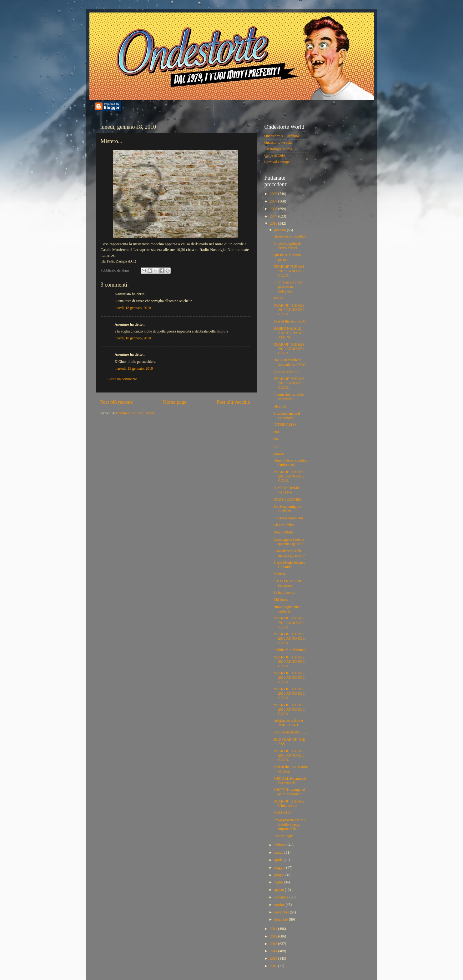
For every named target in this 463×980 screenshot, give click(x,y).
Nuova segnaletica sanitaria (287, 609)
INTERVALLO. (285, 425)
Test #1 (279, 298)
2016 (274, 966)
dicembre (282, 920)
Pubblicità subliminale (290, 650)
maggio (280, 868)
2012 (274, 936)
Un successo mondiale (290, 236)
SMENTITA (283, 813)
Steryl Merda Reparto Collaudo (289, 565)
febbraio (281, 845)
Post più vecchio (233, 402)
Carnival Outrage (277, 162)
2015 (274, 959)
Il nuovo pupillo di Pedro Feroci (287, 246)
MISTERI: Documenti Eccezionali (290, 781)
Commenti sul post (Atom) (136, 413)
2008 (274, 209)
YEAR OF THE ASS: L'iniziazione (289, 804)
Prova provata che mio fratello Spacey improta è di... (290, 825)
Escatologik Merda (278, 149)
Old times (281, 600)
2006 (274, 194)
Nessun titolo (283, 532)
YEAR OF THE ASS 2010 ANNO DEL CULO (289, 662)
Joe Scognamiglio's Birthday (288, 509)
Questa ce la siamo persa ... (287, 257)
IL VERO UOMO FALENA (287, 490)
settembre (282, 897)
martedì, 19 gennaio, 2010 (134, 369)
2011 (274, 929)
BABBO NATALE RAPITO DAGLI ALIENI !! (289, 333)
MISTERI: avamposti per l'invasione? (289, 792)
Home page (175, 402)
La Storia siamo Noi (288, 518)
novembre (282, 912)
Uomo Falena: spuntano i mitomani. (291, 463)
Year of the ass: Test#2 (290, 321)
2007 (274, 201)
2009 (274, 216)
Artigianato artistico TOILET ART (288, 723)
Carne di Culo (275, 155)
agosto (280, 890)
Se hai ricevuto (284, 593)
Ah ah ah (280, 406)
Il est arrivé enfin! (287, 372)
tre (275, 446)
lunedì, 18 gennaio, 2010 (133, 308)
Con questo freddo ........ (291, 732)
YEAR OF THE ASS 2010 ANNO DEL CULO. (289, 271)
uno (276, 432)
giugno (280, 875)
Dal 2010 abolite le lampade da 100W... (290, 362)
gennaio (281, 230)
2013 (274, 944)
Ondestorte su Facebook (282, 136)
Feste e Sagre (283, 836)
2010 (274, 224)
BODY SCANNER (288, 500)
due (276, 439)
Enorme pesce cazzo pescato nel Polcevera (288, 287)
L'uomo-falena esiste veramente (289, 397)
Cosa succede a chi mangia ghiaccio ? (289, 553)
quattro (279, 454)
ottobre (280, 905)
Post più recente (117, 402)
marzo (279, 853)
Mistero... (281, 574)
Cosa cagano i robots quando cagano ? (289, 542)
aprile (279, 860)
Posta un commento (123, 379)
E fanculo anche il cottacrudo (287, 416)
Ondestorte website (279, 143)
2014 (274, 951)
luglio (279, 882)
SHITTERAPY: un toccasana (287, 583)
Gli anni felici (284, 525)
